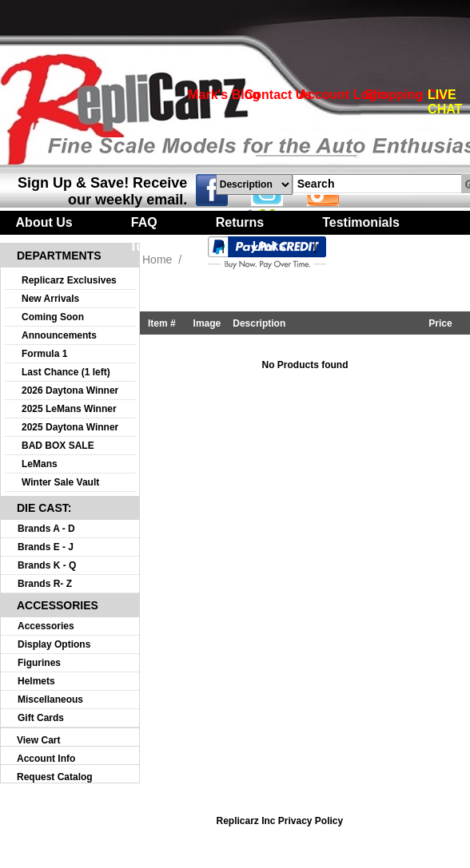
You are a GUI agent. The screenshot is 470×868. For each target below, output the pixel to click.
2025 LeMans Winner (69, 409)
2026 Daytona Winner (70, 390)
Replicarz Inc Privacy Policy (279, 821)
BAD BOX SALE (58, 446)
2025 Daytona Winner (70, 427)
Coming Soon (53, 317)
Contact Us (278, 95)
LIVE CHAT (445, 102)
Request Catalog (55, 777)
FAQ (144, 222)
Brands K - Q (47, 565)
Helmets (36, 681)
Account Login (343, 95)
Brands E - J (46, 547)
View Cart (38, 740)
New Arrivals (50, 299)
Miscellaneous (50, 700)
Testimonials (361, 222)
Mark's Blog (224, 95)
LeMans (40, 464)
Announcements (59, 335)
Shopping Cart (408, 95)
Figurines (39, 663)
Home (157, 260)
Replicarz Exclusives (69, 280)
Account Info (46, 759)
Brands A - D (46, 529)
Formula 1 (44, 354)
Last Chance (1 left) (66, 372)
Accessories (46, 626)
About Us (44, 222)
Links (269, 246)
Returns (240, 222)
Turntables (162, 246)
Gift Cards (41, 718)
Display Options (54, 644)
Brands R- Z (45, 584)
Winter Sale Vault (60, 482)
